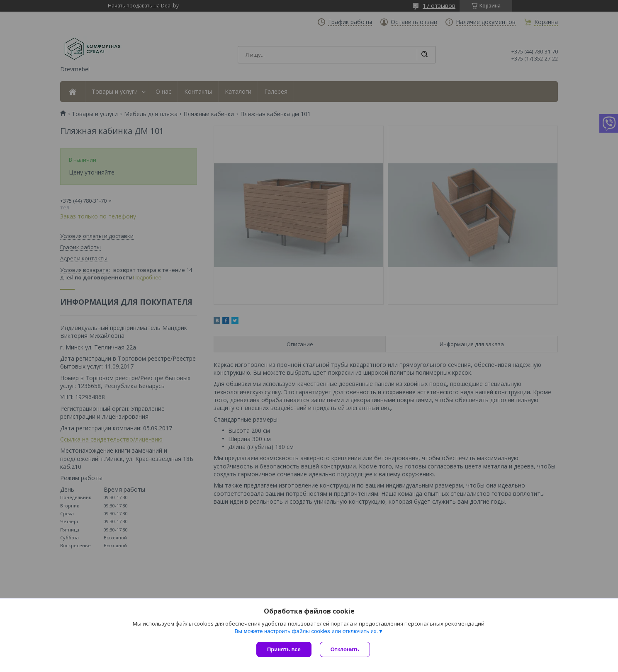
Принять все (284, 649)
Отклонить (345, 649)
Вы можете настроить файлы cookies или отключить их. (306, 631)
